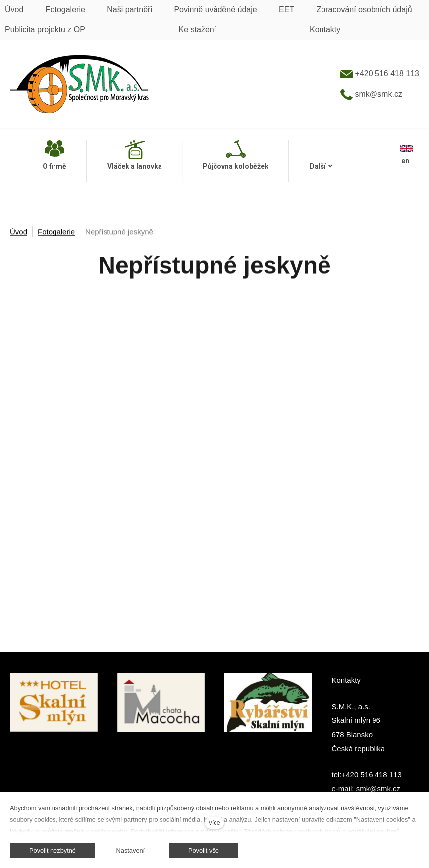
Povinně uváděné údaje (215, 10)
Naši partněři (130, 10)
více (214, 823)
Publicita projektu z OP (45, 29)
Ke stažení (198, 29)
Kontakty (325, 29)
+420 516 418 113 (380, 74)
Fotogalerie (65, 10)
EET (287, 10)
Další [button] (321, 166)
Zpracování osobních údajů (364, 10)
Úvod (14, 10)
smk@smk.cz (371, 94)
